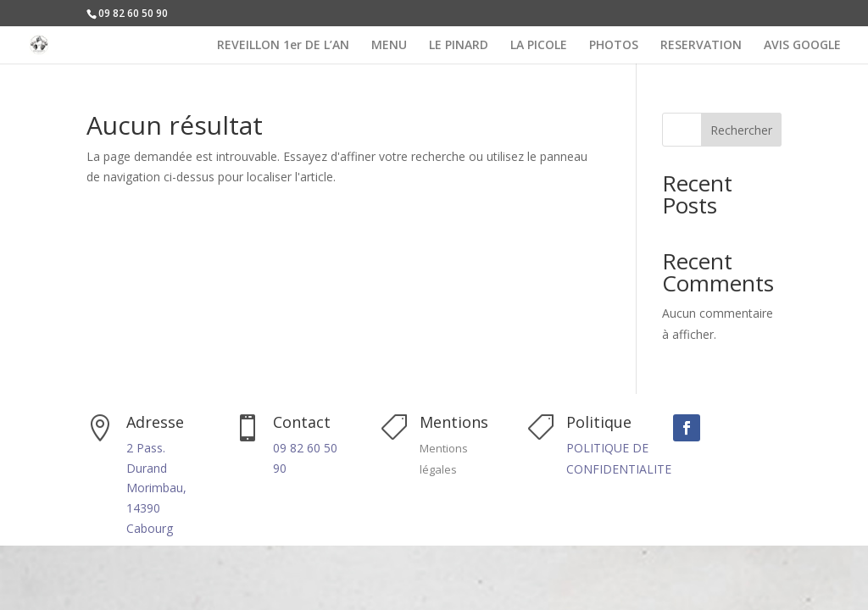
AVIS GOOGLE (802, 46)
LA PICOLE (539, 46)
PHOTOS (614, 46)
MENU (389, 46)
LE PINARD (459, 46)
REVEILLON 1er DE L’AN (283, 46)
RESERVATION (701, 46)
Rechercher (741, 130)
